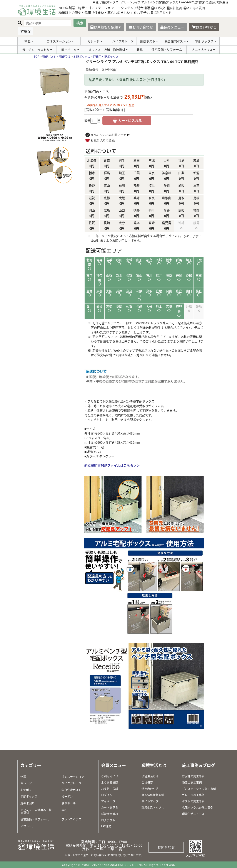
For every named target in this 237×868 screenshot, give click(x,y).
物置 (27, 41)
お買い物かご (204, 27)
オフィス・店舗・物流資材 (107, 50)
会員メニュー (172, 27)
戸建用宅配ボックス (106, 56)
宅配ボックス (204, 41)
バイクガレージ (123, 41)
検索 (80, 23)
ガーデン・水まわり (36, 50)
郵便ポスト (148, 41)
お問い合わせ (141, 27)
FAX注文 (158, 8)
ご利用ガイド (161, 12)
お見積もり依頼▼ (106, 27)
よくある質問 (194, 8)
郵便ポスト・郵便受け (56, 56)
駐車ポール (69, 50)
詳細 (24, 31)
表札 (140, 49)
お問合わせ (166, 847)
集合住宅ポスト (175, 41)
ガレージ (93, 41)
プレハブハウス (202, 50)
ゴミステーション (59, 41)
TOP (37, 56)
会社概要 (174, 8)
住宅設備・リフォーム (167, 49)
